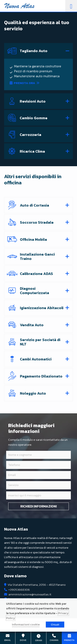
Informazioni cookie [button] (26, 624)
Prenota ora (24, 83)
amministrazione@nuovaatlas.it (30, 594)
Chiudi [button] (55, 625)
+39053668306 (19, 590)
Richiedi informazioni (38, 506)
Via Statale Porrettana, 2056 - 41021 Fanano (37, 585)
